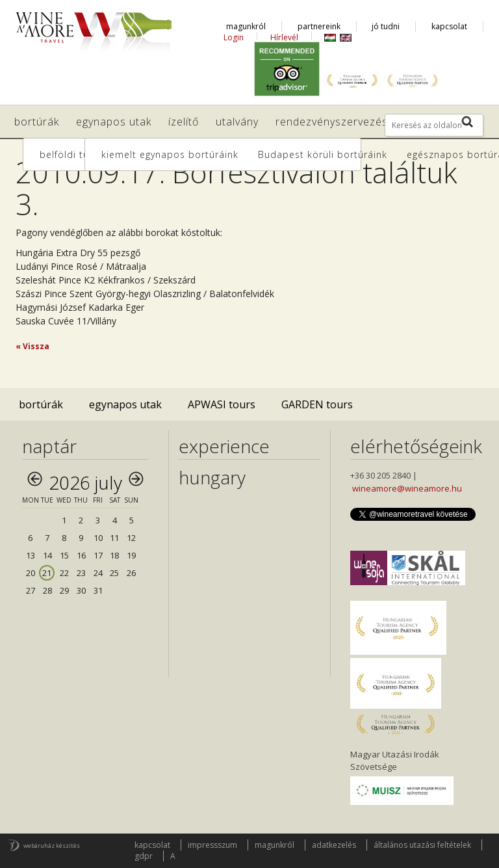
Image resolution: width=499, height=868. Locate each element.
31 (98, 590)
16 (81, 555)
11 (114, 538)
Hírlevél (284, 37)
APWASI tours (222, 404)
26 (131, 573)
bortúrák (41, 404)
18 (114, 555)
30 (81, 590)
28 (47, 590)
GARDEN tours (317, 404)
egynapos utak (125, 404)
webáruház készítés (52, 846)
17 (98, 555)
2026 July (85, 482)
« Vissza (32, 346)
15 (64, 555)
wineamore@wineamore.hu (407, 488)
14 (47, 555)
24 (98, 573)
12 (131, 538)
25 (114, 573)
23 (81, 573)
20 (31, 573)
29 (64, 590)
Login (234, 37)
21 (47, 573)
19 (131, 555)
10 (98, 538)
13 (31, 555)
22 (64, 573)
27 (31, 590)
